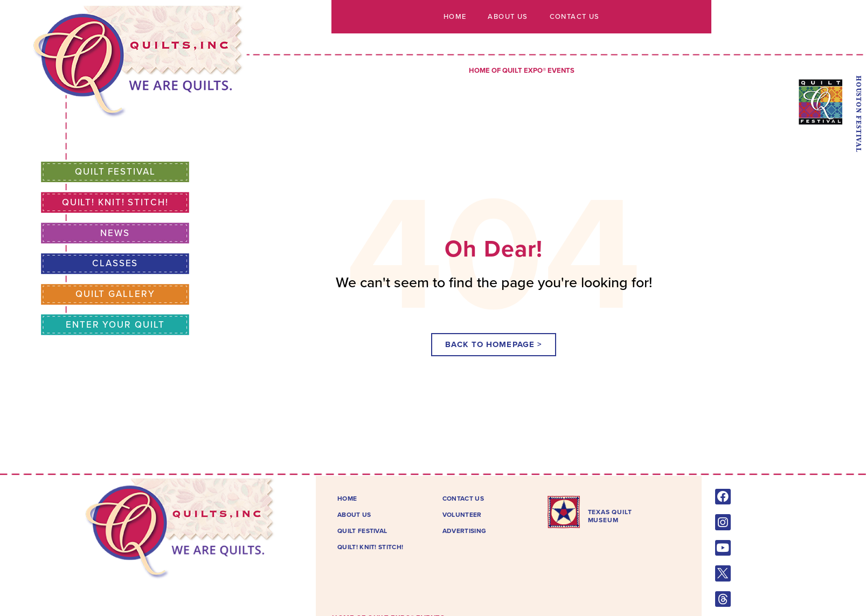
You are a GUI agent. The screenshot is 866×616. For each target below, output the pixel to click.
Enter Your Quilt (115, 325)
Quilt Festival (115, 172)
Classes (115, 263)
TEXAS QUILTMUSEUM (610, 516)
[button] (494, 345)
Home (455, 17)
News (115, 233)
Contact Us (574, 17)
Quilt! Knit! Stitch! (115, 202)
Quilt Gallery (115, 294)
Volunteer (462, 515)
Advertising (464, 531)
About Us (508, 17)
